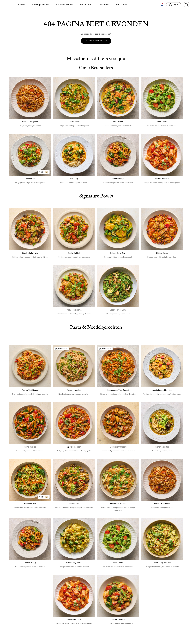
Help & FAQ (121, 5)
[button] (6, 5)
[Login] (174, 5)
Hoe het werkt (86, 5)
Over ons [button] (105, 5)
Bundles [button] (21, 5)
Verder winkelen (96, 41)
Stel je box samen (64, 5)
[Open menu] (186, 5)
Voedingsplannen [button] (40, 5)
